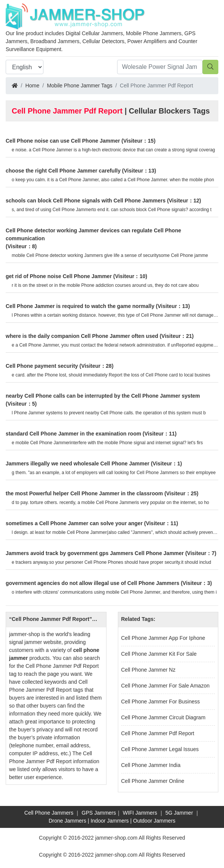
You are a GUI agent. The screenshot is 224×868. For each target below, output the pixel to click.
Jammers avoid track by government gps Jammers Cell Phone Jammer (95, 553)
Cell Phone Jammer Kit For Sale (159, 654)
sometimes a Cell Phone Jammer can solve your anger (74, 523)
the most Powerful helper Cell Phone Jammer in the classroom (84, 493)
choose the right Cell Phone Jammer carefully (63, 171)
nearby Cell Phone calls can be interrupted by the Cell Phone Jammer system (103, 396)
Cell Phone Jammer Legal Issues (160, 749)
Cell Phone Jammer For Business (161, 702)
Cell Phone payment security (42, 366)
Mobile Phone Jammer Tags (80, 86)
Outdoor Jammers (154, 821)
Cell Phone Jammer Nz (148, 670)
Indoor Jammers (110, 821)
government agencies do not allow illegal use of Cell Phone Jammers (93, 583)
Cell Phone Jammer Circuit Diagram (163, 717)
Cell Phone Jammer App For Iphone (163, 638)
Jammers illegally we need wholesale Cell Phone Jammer (78, 464)
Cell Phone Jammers (49, 813)
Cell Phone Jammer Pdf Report (158, 733)
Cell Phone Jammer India (151, 765)
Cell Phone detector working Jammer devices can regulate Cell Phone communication (93, 234)
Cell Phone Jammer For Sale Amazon (165, 686)
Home (32, 86)
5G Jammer (179, 813)
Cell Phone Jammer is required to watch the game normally (80, 306)
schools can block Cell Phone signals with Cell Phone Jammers (86, 201)
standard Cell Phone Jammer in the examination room (73, 434)
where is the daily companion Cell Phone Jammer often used (82, 336)
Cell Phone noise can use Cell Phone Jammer (63, 141)
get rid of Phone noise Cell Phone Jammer (59, 276)
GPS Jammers (99, 813)
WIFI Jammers (140, 813)
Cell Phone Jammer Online (153, 781)
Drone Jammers (68, 821)
